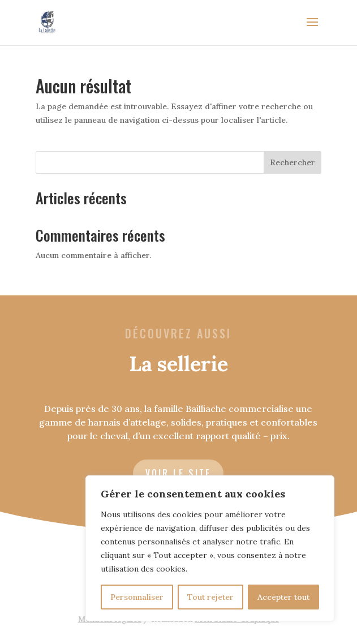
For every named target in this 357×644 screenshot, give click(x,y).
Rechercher (293, 162)
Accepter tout (283, 597)
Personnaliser (137, 597)
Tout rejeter (210, 597)
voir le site (178, 473)
